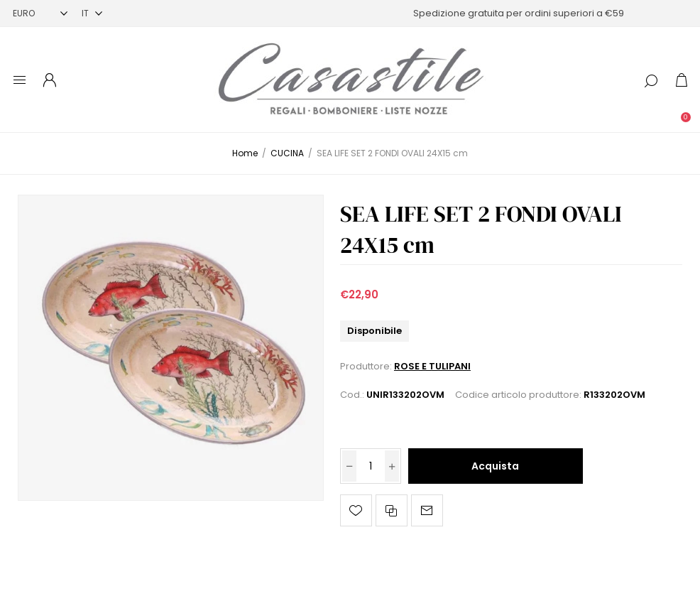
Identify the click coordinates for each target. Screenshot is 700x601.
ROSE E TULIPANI (432, 366)
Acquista (495, 466)
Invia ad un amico (427, 510)
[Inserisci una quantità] (371, 466)
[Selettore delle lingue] (92, 13)
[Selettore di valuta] (40, 13)
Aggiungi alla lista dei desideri (356, 510)
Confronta (392, 510)
